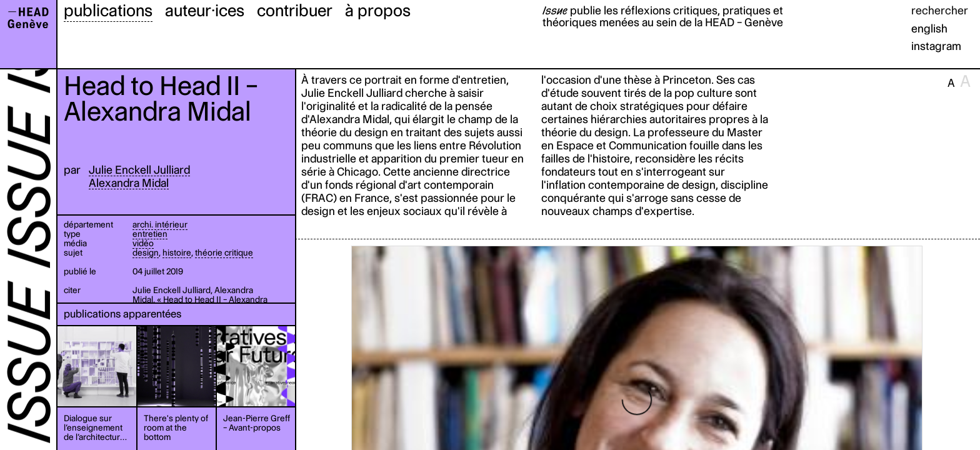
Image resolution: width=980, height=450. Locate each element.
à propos (378, 10)
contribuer (295, 10)
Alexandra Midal (129, 183)
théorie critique (224, 252)
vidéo (143, 243)
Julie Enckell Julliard (139, 170)
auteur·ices (205, 10)
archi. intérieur (160, 224)
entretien (150, 234)
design (146, 252)
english (929, 28)
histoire (177, 252)
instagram (936, 46)
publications (108, 10)
